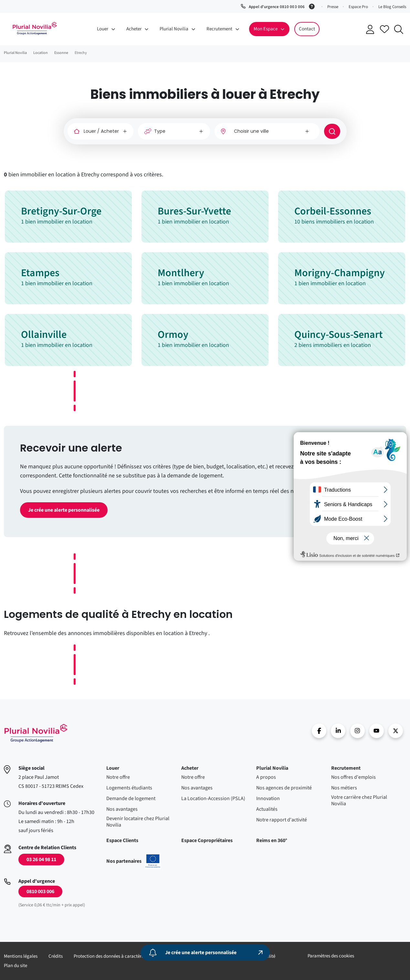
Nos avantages (122, 809)
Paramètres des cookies (331, 956)
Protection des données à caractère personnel (119, 956)
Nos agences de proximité (284, 788)
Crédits (56, 956)
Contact (307, 29)
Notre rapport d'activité (282, 820)
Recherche (399, 29)
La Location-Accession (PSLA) (213, 798)
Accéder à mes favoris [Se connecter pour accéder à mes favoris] (384, 29)
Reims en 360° (272, 840)
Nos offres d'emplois (353, 777)
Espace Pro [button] (358, 7)
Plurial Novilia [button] (174, 29)
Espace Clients (122, 840)
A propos (266, 777)
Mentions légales (21, 956)
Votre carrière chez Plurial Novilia (359, 800)
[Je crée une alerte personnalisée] (205, 953)
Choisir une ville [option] (251, 131)
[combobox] (267, 131)
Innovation (268, 798)
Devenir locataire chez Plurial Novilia (138, 822)
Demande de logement (131, 798)
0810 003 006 (40, 891)
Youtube (377, 731)
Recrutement (346, 768)
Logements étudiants (129, 788)
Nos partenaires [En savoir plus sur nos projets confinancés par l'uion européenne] (134, 861)
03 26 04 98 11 (41, 860)
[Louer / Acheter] (100, 131)
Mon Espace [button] (266, 29)
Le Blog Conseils (392, 7)
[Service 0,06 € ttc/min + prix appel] (313, 6)
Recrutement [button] (219, 29)
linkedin (338, 731)
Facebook (319, 731)
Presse (333, 7)
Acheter (190, 768)
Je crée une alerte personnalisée (64, 510)
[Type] (174, 131)
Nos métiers (344, 788)
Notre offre (118, 777)
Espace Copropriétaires (207, 840)
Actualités (267, 809)
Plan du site (16, 966)
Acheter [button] (134, 29)
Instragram (357, 731)
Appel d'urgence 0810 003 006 (277, 7)
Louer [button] (103, 29)
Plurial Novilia (272, 768)
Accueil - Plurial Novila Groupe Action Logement (35, 28)
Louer (113, 768)
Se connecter (370, 29)
